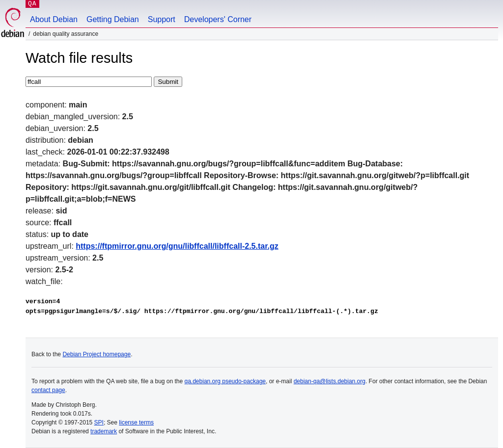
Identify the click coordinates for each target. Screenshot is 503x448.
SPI (99, 422)
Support (162, 19)
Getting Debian (113, 19)
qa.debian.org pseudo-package (225, 381)
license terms (136, 422)
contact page (48, 390)
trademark (104, 431)
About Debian (54, 19)
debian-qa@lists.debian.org (330, 381)
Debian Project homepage (97, 354)
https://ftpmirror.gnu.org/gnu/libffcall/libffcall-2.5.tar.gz (177, 246)
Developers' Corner (218, 19)
